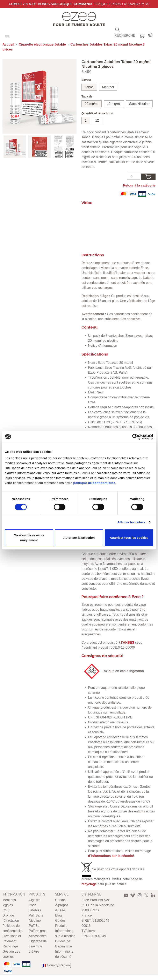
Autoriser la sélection (79, 538)
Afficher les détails (131, 522)
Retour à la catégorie (139, 185)
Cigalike (35, 900)
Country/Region (58, 965)
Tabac (89, 87)
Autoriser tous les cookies (129, 538)
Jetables (35, 910)
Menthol (108, 87)
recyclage (89, 884)
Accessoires (38, 936)
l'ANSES (128, 643)
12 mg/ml (114, 104)
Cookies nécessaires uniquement (29, 538)
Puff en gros (38, 931)
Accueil (8, 44)
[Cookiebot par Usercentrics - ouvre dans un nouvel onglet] (135, 437)
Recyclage (10, 946)
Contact (61, 900)
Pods (33, 905)
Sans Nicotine (139, 104)
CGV (6, 910)
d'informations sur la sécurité (111, 856)
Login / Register (150, 34)
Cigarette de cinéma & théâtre (38, 946)
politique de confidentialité (94, 483)
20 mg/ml (92, 104)
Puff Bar (35, 926)
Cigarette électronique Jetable (42, 44)
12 (97, 120)
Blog (58, 915)
